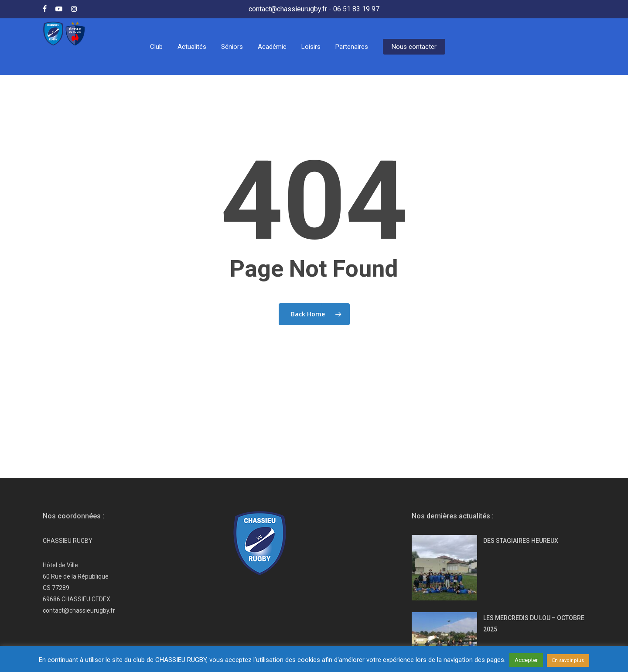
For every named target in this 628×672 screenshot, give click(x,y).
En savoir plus (568, 660)
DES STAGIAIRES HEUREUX (521, 482)
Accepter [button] (526, 660)
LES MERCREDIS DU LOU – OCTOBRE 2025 (534, 565)
